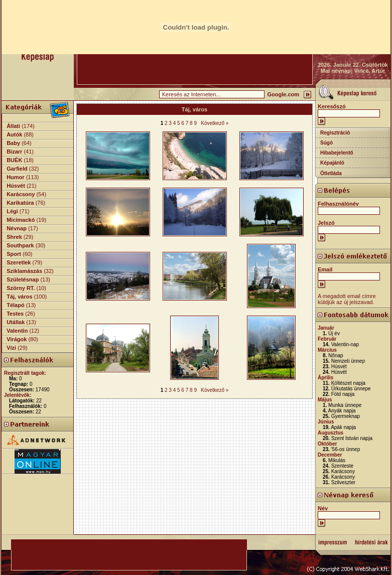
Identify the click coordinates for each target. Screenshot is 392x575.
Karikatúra (20, 203)
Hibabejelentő (337, 153)
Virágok (17, 339)
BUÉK (14, 160)
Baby (13, 143)
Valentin (17, 331)
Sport (14, 254)
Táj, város (19, 297)
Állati (13, 126)
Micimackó (21, 220)
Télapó (15, 305)
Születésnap (23, 279)
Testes (15, 314)
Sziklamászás (24, 271)
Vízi (11, 348)
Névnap (17, 228)
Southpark (20, 245)
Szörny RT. (21, 288)
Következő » (215, 123)
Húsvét (16, 186)
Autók (14, 134)
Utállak (16, 322)
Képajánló (332, 163)
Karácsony (21, 194)
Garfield (17, 169)
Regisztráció (335, 133)
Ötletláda (331, 173)
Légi (12, 211)
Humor (15, 177)
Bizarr (14, 152)
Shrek (14, 237)
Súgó (326, 143)
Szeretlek (19, 262)
